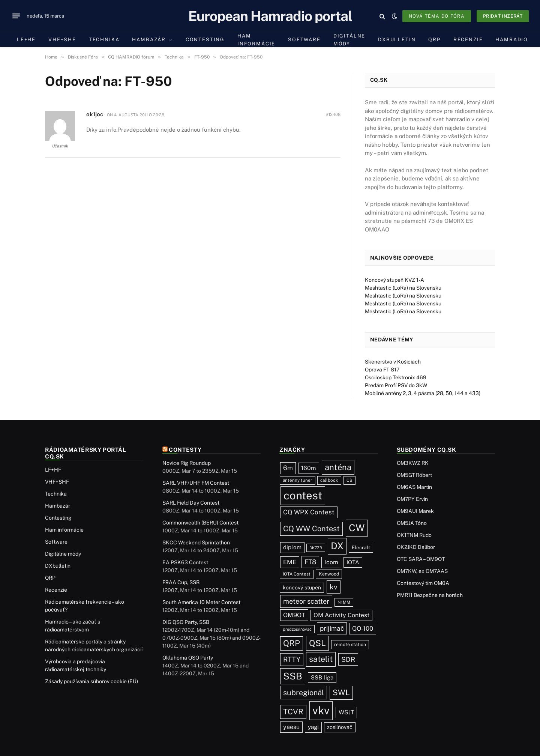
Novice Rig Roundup (187, 463)
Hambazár (149, 40)
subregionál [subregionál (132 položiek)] (304, 692)
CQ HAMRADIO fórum (131, 57)
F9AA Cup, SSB (181, 582)
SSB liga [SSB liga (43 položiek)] (322, 677)
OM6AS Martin (414, 487)
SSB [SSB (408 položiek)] (293, 676)
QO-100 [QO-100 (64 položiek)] (363, 628)
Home (51, 57)
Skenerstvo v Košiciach (393, 362)
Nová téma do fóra (437, 16)
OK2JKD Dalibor (416, 547)
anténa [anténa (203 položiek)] (338, 467)
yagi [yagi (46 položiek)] (313, 727)
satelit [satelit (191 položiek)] (321, 659)
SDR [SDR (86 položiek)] (348, 659)
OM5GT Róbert (414, 475)
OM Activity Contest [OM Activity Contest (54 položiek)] (341, 615)
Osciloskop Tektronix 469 (396, 377)
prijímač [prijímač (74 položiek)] (332, 628)
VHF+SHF (62, 40)
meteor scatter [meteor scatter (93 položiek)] (306, 601)
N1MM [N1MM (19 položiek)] (344, 602)
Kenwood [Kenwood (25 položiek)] (329, 574)
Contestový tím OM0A (423, 583)
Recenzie (468, 40)
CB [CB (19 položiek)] (349, 480)
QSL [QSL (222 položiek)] (317, 643)
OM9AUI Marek (415, 511)
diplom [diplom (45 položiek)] (292, 547)
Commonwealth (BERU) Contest (200, 523)
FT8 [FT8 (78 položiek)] (310, 562)
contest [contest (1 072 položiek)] (303, 495)
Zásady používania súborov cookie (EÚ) (91, 681)
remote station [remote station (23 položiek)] (350, 644)
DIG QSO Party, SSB (186, 622)
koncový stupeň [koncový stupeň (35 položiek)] (302, 588)
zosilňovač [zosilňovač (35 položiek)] (340, 727)
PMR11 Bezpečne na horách (430, 595)
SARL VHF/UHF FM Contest (196, 483)
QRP (434, 40)
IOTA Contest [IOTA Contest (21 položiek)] (297, 574)
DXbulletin (397, 40)
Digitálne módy (349, 40)
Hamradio (512, 40)
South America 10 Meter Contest (201, 602)
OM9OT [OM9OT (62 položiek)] (294, 615)
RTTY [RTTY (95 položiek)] (292, 659)
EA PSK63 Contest (185, 562)
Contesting (205, 40)
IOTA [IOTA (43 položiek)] (353, 562)
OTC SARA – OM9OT (421, 559)
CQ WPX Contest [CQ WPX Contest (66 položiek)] (309, 512)
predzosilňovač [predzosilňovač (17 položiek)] (297, 629)
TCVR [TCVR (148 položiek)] (293, 712)
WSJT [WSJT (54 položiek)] (346, 712)
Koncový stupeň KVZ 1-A (394, 280)
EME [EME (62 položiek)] (290, 562)
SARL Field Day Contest (191, 503)
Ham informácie (256, 40)
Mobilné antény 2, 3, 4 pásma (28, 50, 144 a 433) (423, 393)
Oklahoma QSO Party (188, 658)
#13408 (333, 114)
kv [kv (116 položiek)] (334, 587)
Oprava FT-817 (382, 370)
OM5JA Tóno (412, 523)
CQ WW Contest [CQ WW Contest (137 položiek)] (311, 529)
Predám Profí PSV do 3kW (396, 385)
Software (304, 40)
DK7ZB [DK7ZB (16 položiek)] (316, 548)
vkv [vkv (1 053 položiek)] (321, 710)
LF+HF (26, 40)
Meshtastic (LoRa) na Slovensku (403, 288)
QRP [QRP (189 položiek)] (292, 643)
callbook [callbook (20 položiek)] (329, 480)
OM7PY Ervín (412, 499)
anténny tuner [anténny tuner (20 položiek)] (298, 480)
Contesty (185, 450)
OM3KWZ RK (413, 463)
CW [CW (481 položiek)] (357, 528)
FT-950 (202, 57)
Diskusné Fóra (83, 57)
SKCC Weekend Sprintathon (196, 543)
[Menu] (16, 16)
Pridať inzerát (503, 16)
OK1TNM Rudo (414, 535)
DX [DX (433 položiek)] (337, 546)
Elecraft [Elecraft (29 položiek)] (361, 547)
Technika (104, 40)
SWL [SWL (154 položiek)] (341, 692)
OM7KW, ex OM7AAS (422, 571)
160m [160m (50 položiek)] (309, 468)
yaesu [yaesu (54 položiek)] (291, 727)
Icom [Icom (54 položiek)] (331, 562)
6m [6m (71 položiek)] (288, 468)
